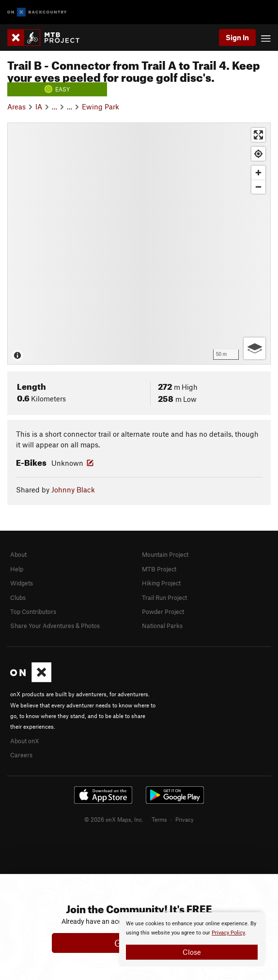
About (18, 554)
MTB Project (159, 569)
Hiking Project (161, 583)
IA (39, 107)
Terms (159, 819)
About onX (25, 741)
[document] (192, 939)
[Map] (139, 244)
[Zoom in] (258, 173)
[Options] (255, 348)
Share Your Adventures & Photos (55, 626)
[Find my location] (258, 154)
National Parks (162, 626)
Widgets (22, 583)
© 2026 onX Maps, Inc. (114, 819)
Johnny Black (73, 490)
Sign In (237, 37)
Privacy (185, 819)
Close (192, 952)
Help (17, 569)
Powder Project (163, 612)
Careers (21, 755)
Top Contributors (33, 612)
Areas (16, 107)
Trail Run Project (164, 597)
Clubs (18, 597)
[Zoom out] (258, 187)
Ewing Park (100, 107)
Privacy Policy (228, 933)
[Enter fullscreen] (258, 135)
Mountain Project (165, 554)
